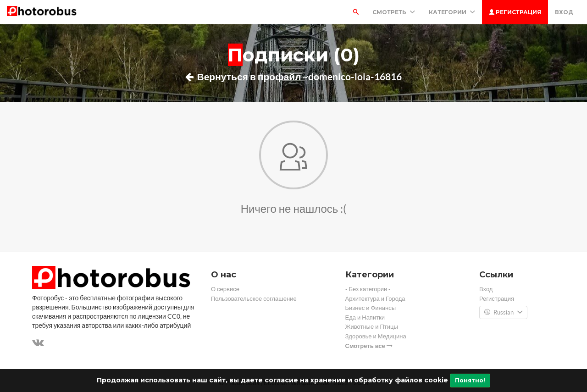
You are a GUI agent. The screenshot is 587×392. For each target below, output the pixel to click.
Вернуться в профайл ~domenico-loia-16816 (294, 77)
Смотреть (394, 12)
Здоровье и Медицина (376, 336)
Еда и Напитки (365, 317)
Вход (564, 12)
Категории (452, 12)
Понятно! (470, 380)
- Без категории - (368, 289)
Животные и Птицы (372, 327)
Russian (503, 313)
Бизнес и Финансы (371, 308)
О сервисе (225, 289)
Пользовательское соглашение (254, 299)
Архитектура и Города (375, 299)
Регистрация (515, 12)
